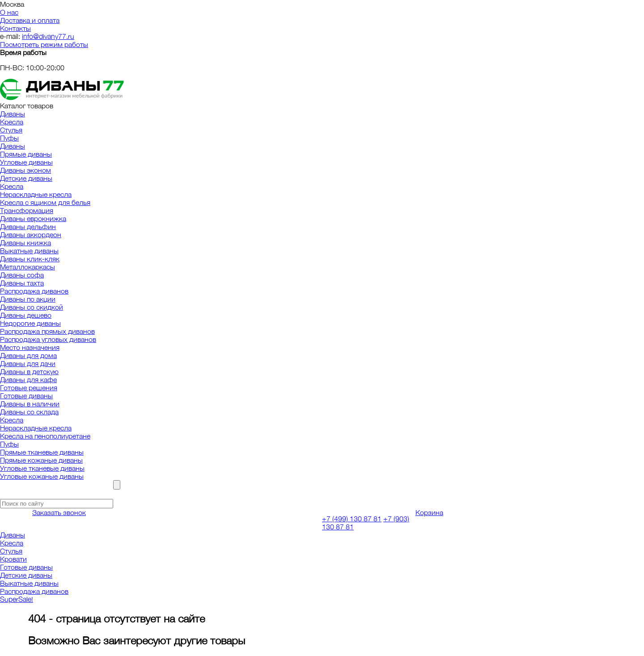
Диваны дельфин (28, 226)
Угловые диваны (26, 162)
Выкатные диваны (29, 251)
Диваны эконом (25, 170)
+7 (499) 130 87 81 (352, 519)
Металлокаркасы (28, 267)
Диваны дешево (26, 315)
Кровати (13, 559)
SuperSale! (17, 599)
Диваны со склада (29, 412)
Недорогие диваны (30, 323)
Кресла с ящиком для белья (45, 202)
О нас (9, 12)
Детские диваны (26, 178)
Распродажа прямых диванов (47, 331)
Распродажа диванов (34, 291)
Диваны (13, 114)
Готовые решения (29, 388)
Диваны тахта (22, 283)
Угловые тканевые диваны (42, 468)
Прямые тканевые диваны (42, 452)
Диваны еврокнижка (33, 218)
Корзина (429, 512)
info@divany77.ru (48, 36)
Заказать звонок (59, 512)
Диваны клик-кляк (30, 259)
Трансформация (27, 210)
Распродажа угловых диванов (48, 339)
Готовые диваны (26, 396)
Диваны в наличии (30, 404)
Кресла (12, 122)
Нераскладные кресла (36, 194)
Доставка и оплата (30, 20)
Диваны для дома (28, 355)
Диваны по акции (28, 299)
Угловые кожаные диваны (42, 476)
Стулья (11, 130)
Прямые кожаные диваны (41, 460)
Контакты (15, 28)
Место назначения (30, 347)
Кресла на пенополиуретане (45, 436)
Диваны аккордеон (31, 234)
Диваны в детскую (29, 371)
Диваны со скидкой (32, 307)
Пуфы (9, 138)
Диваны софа (22, 275)
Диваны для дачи (28, 363)
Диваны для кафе (28, 379)
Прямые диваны (26, 154)
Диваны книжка (25, 243)
